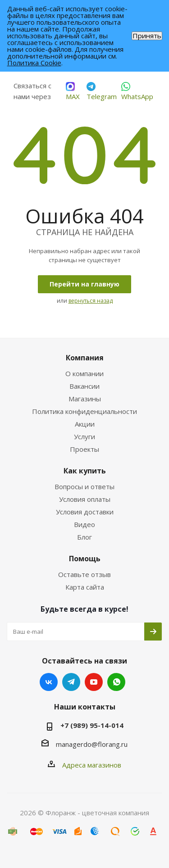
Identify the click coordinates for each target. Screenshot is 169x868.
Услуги (84, 436)
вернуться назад (91, 301)
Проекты (84, 449)
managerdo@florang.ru (92, 744)
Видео (84, 524)
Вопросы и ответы (84, 486)
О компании (84, 373)
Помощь (85, 559)
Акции (85, 424)
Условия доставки (85, 512)
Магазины (85, 399)
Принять (147, 36)
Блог (84, 537)
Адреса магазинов (92, 765)
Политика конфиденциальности (84, 411)
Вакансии (84, 386)
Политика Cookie (34, 63)
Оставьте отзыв (84, 574)
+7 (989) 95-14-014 (92, 725)
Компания (85, 358)
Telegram (102, 91)
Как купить (85, 471)
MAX (73, 91)
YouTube (94, 682)
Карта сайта (85, 587)
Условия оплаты (85, 499)
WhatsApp (137, 91)
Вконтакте (49, 682)
